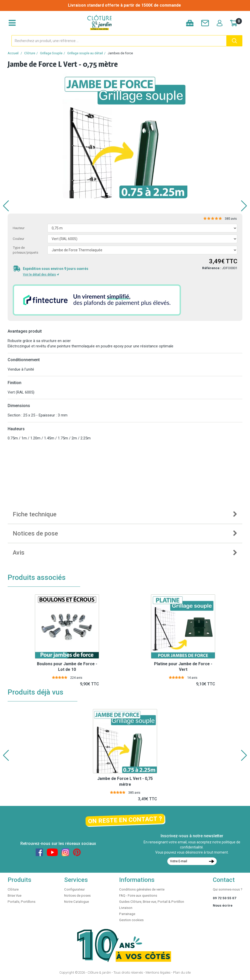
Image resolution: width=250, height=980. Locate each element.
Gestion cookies (131, 920)
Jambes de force (120, 53)
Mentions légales (158, 972)
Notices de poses (77, 896)
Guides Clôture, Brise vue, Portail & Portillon (152, 902)
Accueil (13, 53)
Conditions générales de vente (142, 889)
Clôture (30, 53)
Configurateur (74, 889)
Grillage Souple (51, 53)
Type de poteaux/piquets (25, 250)
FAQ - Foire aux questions (138, 896)
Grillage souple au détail (85, 53)
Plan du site (182, 972)
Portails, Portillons (22, 902)
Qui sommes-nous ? (228, 889)
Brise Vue (15, 896)
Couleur (18, 239)
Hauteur (19, 228)
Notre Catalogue (77, 902)
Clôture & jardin (99, 972)
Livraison (126, 908)
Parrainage (127, 914)
